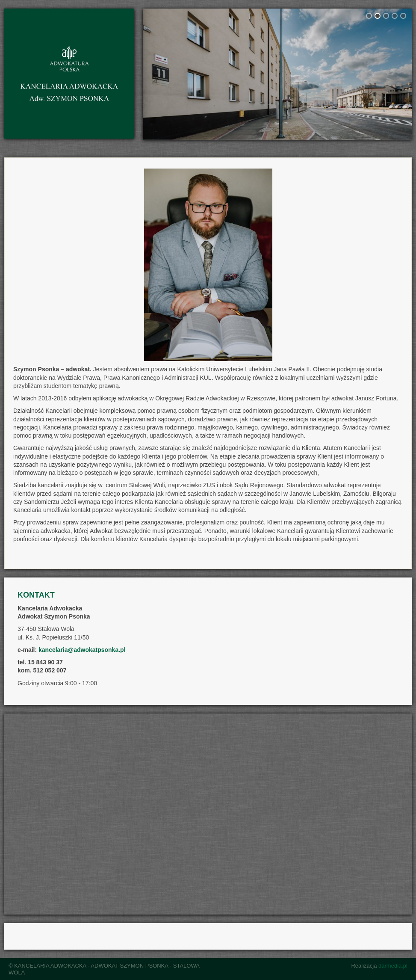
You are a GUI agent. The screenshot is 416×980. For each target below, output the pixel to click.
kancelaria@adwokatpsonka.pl (82, 650)
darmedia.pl (393, 966)
